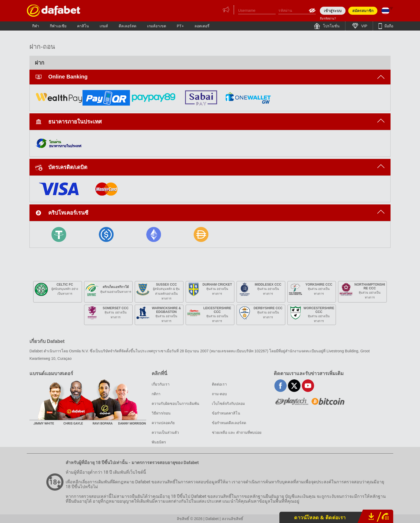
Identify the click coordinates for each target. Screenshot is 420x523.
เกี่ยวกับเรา (161, 384)
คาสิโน (83, 26)
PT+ (180, 26)
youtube (308, 386)
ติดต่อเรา (219, 384)
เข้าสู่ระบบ (333, 11)
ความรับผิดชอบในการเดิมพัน (175, 404)
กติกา (156, 394)
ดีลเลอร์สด (127, 26)
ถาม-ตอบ (219, 394)
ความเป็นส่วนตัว (165, 432)
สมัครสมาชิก (363, 11)
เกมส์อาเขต (157, 26)
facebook (281, 386)
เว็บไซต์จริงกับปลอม (228, 404)
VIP (364, 26)
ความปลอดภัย (163, 423)
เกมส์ (104, 26)
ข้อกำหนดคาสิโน (226, 413)
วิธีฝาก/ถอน (161, 413)
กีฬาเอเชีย (58, 26)
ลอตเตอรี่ (202, 26)
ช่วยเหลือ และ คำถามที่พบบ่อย (237, 432)
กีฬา (36, 26)
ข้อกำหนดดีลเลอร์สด (229, 423)
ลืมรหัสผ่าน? (328, 18)
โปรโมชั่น (331, 26)
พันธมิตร (159, 442)
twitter (294, 386)
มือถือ (388, 26)
